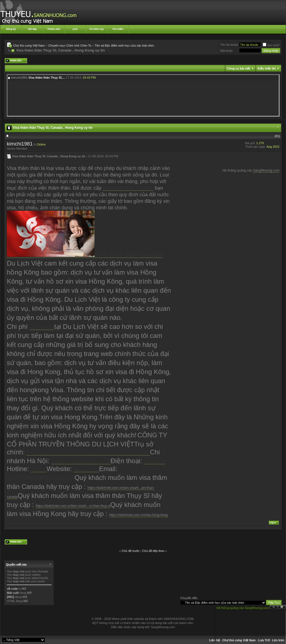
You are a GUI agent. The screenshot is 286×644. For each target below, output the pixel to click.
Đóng (282, 607)
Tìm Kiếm (118, 29)
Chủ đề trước (131, 551)
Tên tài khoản (229, 45)
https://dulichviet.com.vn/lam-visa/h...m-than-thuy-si (73, 506)
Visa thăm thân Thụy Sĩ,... (46, 78)
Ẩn (274, 607)
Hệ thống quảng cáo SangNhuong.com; (243, 608)
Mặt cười (13, 593)
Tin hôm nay (97, 29)
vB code (12, 589)
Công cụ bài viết (238, 69)
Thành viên (54, 29)
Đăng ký (11, 29)
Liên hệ (214, 640)
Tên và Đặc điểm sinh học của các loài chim (124, 45)
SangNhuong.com (266, 170)
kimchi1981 (20, 144)
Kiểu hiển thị (267, 69)
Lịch (75, 29)
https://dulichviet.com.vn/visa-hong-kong (138, 515)
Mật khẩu (226, 51)
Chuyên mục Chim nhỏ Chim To (70, 45)
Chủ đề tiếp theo (153, 551)
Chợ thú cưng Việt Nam (29, 45)
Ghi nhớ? (271, 45)
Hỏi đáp (32, 29)
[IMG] (11, 597)
